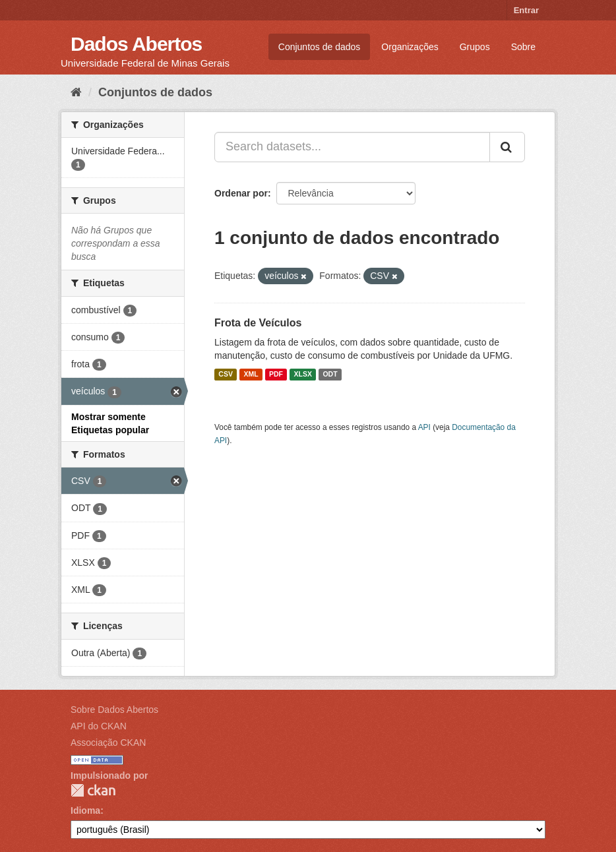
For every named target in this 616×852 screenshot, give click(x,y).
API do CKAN (99, 726)
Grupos (475, 47)
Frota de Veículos (258, 323)
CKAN (93, 790)
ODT (330, 375)
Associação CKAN (108, 743)
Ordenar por (241, 193)
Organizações (410, 47)
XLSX (303, 375)
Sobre (523, 47)
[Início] (76, 92)
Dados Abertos (136, 44)
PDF (276, 375)
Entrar (526, 10)
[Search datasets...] (352, 147)
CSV (226, 375)
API (424, 427)
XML (251, 375)
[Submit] (507, 147)
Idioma (85, 810)
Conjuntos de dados (320, 47)
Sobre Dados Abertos (114, 710)
